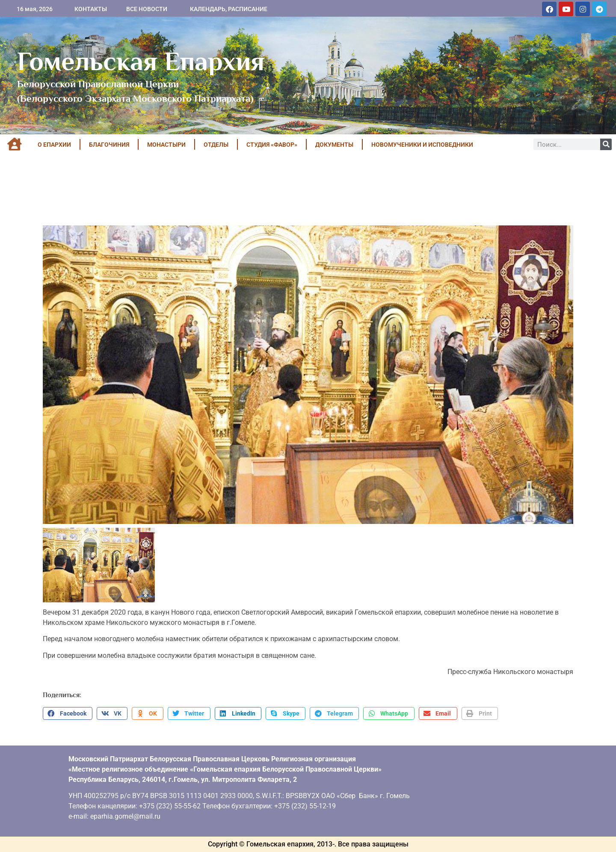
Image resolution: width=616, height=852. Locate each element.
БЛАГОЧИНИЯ (109, 145)
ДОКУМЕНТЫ (334, 145)
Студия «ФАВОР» (272, 145)
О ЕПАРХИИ (54, 145)
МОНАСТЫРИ (166, 145)
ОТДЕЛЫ (216, 145)
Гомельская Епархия (141, 61)
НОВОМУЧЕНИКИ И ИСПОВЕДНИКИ (422, 145)
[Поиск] (606, 144)
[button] (68, 713)
